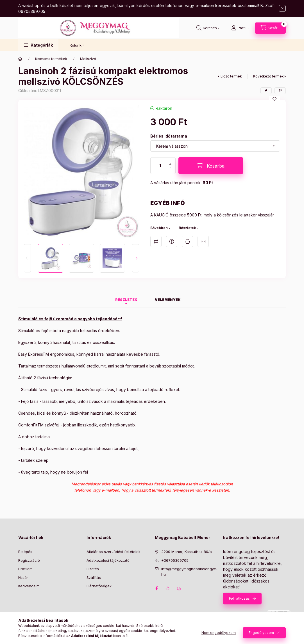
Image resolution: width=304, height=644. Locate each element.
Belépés (25, 552)
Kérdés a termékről (172, 241)
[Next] (136, 258)
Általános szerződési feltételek (114, 552)
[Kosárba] (211, 166)
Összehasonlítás (156, 241)
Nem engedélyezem (219, 633)
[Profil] (240, 28)
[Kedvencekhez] (274, 99)
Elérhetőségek (99, 586)
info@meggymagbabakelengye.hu (189, 572)
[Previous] (27, 258)
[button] (38, 45)
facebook (156, 588)
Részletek (187, 228)
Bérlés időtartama (169, 136)
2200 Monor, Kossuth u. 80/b (187, 552)
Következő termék (268, 76)
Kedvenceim (29, 586)
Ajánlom (203, 241)
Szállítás (94, 577)
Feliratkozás (239, 598)
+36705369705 (175, 560)
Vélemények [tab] (168, 300)
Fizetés (93, 569)
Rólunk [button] (76, 45)
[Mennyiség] (160, 166)
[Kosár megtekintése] (270, 28)
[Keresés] (208, 28)
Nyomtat (187, 241)
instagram (168, 588)
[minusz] (170, 170)
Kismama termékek (51, 59)
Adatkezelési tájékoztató (108, 560)
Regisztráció (29, 560)
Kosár (23, 577)
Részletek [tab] (126, 300)
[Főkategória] (20, 59)
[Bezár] (282, 8)
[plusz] (170, 162)
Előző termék (231, 76)
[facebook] (266, 91)
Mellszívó (88, 59)
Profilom (25, 569)
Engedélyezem (261, 633)
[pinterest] (280, 91)
